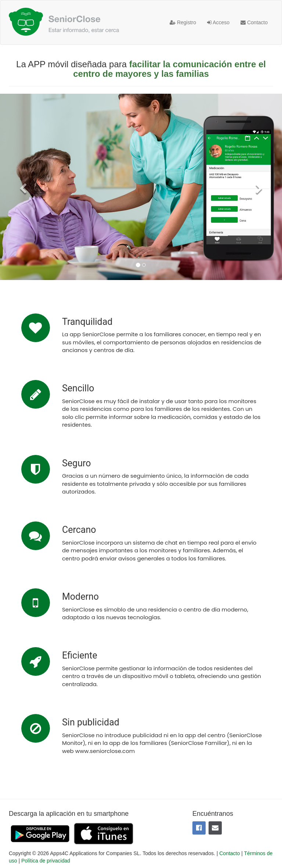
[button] (21, 187)
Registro (183, 22)
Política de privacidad (46, 861)
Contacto (254, 22)
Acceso (218, 22)
